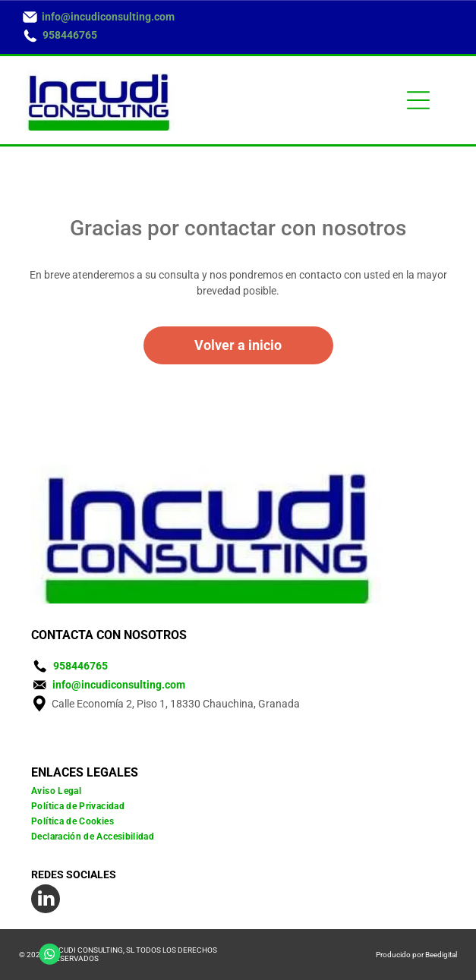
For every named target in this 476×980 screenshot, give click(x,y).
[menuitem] (238, 791)
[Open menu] (418, 100)
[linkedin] (46, 901)
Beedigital (441, 955)
